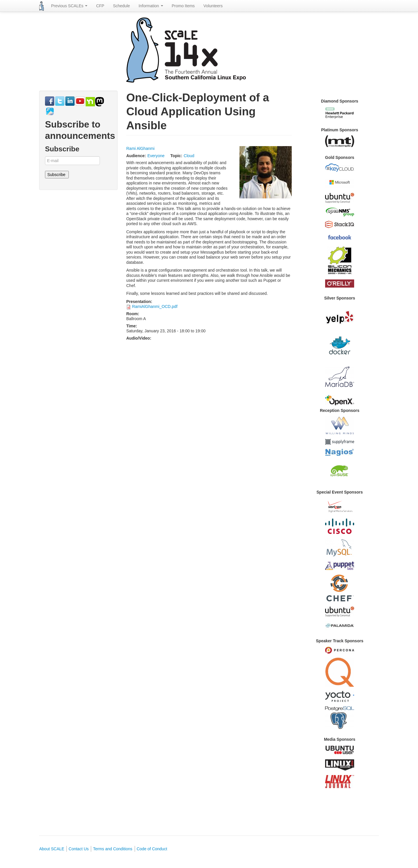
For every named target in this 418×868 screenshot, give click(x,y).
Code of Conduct (152, 849)
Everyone (156, 156)
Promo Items (183, 6)
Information (151, 6)
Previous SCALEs (69, 6)
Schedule (121, 6)
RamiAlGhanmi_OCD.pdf (155, 306)
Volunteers (213, 6)
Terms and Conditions (112, 849)
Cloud (189, 156)
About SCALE (52, 849)
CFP (100, 6)
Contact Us (79, 849)
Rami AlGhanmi (140, 148)
